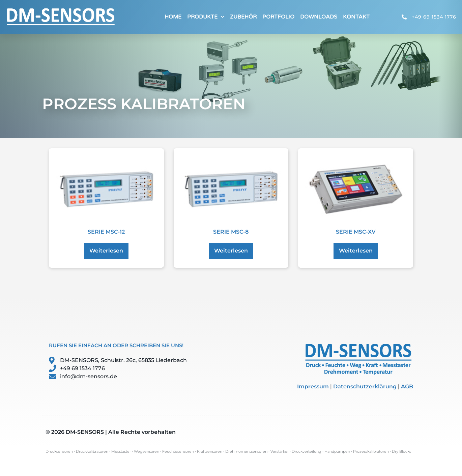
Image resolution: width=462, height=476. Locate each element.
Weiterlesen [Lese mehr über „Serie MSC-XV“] (356, 251)
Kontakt (356, 17)
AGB (407, 386)
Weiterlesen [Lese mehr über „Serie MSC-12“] (106, 251)
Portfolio (278, 17)
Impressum (313, 386)
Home (173, 17)
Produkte (206, 17)
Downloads (319, 17)
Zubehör (243, 17)
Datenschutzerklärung (365, 386)
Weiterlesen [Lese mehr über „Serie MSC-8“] (231, 251)
